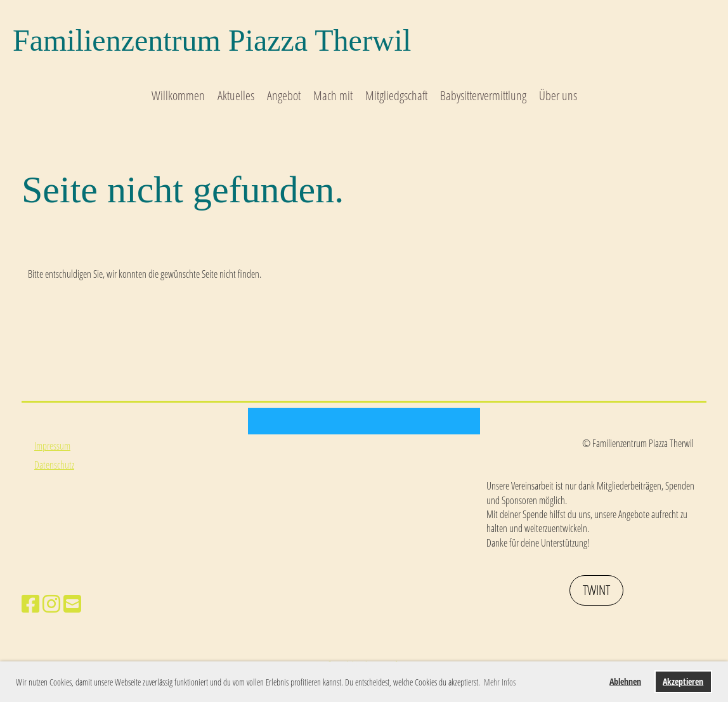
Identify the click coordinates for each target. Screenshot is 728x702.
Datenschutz (54, 465)
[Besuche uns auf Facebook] (30, 603)
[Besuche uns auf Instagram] (51, 603)
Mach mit (333, 95)
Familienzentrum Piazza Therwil (212, 40)
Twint (596, 590)
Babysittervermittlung (483, 95)
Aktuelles (236, 95)
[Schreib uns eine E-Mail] (72, 603)
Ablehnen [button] (625, 681)
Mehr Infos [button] (500, 682)
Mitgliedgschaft (396, 95)
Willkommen (178, 95)
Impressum (52, 446)
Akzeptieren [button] (683, 681)
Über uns (558, 95)
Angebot (284, 95)
